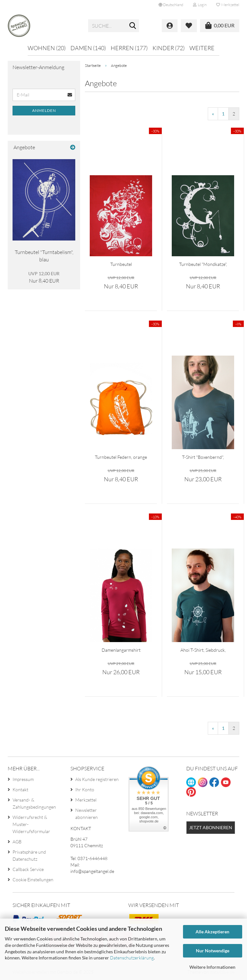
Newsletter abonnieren (87, 814)
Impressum (23, 779)
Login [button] (200, 5)
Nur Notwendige (213, 951)
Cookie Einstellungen (33, 880)
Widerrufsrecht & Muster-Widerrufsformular (31, 824)
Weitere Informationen (212, 967)
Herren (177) (129, 48)
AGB (17, 842)
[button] (171, 5)
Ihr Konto (85, 789)
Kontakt (20, 789)
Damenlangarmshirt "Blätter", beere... (121, 650)
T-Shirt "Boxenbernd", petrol (203, 457)
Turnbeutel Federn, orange (121, 457)
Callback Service (28, 869)
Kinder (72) (169, 48)
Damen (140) (88, 48)
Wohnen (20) (47, 48)
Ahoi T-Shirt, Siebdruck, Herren (203, 650)
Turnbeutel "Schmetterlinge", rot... (121, 264)
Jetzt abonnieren (211, 827)
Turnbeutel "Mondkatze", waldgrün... (203, 264)
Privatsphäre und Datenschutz (29, 855)
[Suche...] (133, 26)
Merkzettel (228, 5)
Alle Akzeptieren (212, 932)
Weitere (202, 48)
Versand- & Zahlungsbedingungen (34, 803)
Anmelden (44, 110)
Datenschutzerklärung (132, 958)
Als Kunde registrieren (97, 779)
